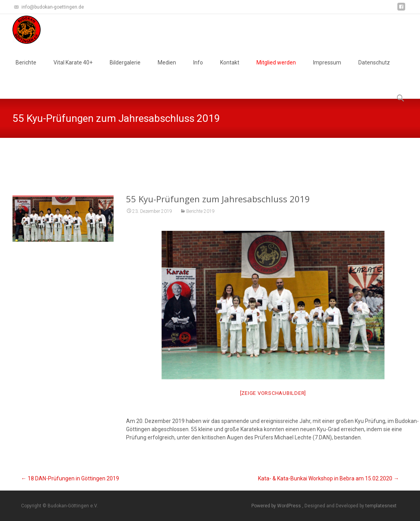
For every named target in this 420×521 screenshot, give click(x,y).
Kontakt (230, 70)
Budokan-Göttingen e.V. (179, 157)
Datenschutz (374, 70)
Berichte (26, 70)
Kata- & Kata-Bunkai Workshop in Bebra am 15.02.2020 (328, 478)
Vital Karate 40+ (73, 70)
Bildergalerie (125, 70)
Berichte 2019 (200, 211)
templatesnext (381, 506)
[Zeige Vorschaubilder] (273, 393)
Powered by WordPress (277, 506)
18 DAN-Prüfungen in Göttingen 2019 (70, 478)
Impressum (327, 70)
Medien (167, 70)
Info (198, 70)
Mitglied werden (276, 70)
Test (219, 157)
